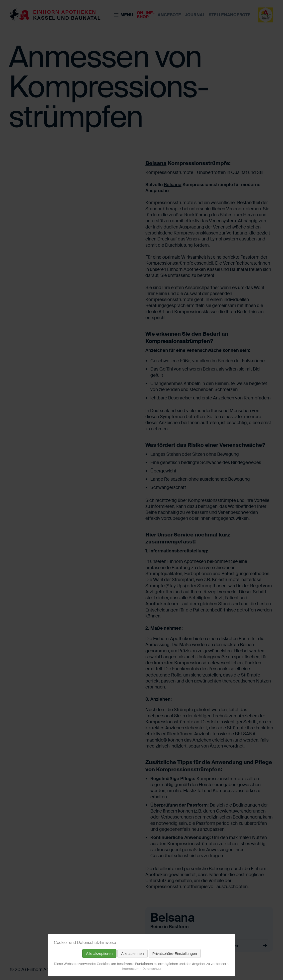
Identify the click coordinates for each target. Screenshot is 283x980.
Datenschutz (152, 969)
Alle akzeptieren (99, 953)
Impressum (131, 969)
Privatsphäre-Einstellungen (175, 953)
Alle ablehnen (133, 953)
